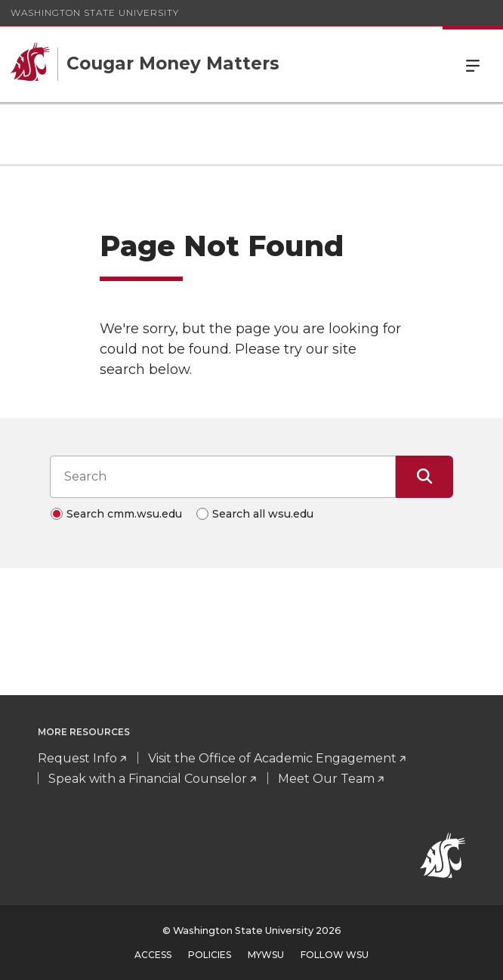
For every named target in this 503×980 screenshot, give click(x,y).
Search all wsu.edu (263, 514)
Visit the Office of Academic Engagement (272, 758)
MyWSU (266, 955)
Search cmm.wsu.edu (124, 514)
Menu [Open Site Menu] (473, 64)
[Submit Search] (424, 477)
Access (153, 955)
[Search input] (223, 477)
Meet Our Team (326, 779)
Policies (210, 955)
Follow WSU (335, 955)
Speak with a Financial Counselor (148, 779)
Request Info (77, 758)
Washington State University (95, 12)
